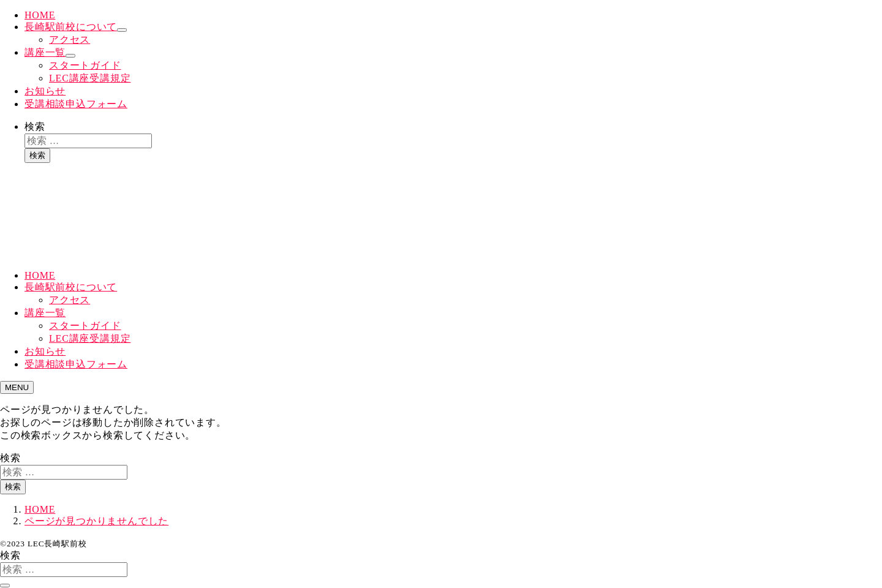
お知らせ (45, 91)
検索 (35, 126)
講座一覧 (45, 52)
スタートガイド (85, 65)
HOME (40, 15)
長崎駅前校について (71, 27)
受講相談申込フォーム (76, 104)
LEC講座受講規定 (90, 78)
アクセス (70, 40)
